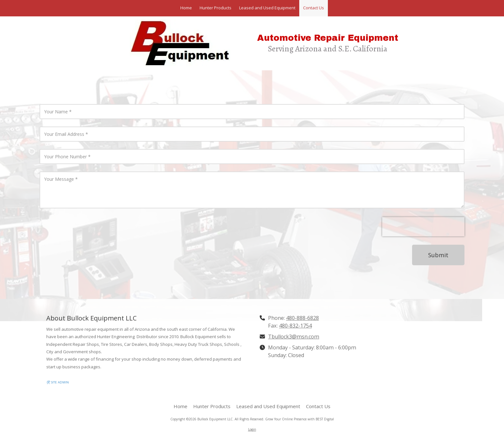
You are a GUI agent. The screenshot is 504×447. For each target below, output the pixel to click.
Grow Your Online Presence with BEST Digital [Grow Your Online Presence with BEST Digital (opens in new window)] (300, 419)
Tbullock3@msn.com (294, 337)
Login (252, 429)
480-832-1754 (295, 326)
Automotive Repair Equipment (328, 38)
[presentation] (423, 227)
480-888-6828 (302, 318)
